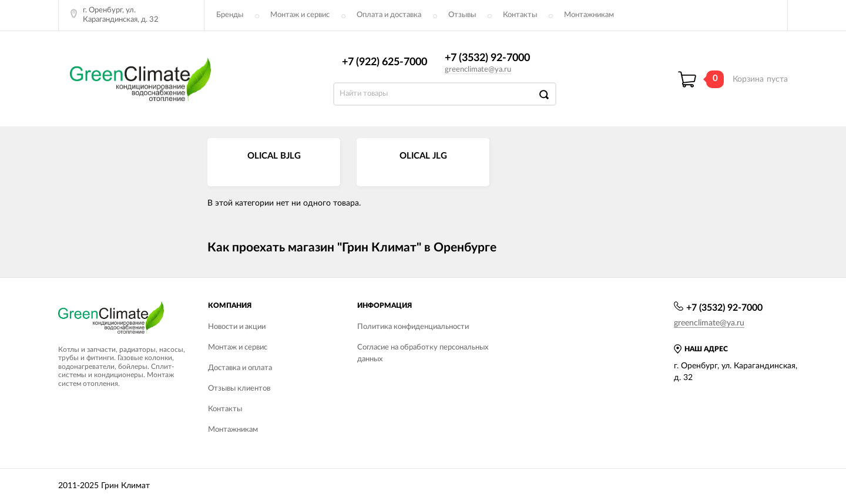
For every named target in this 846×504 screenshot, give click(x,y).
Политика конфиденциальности (413, 327)
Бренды (230, 15)
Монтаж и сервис (300, 15)
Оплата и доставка (389, 15)
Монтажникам (589, 15)
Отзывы (462, 15)
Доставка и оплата (240, 368)
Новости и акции (237, 327)
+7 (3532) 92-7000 (487, 58)
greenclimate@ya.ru (478, 70)
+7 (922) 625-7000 (385, 62)
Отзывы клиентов (239, 389)
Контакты (520, 15)
